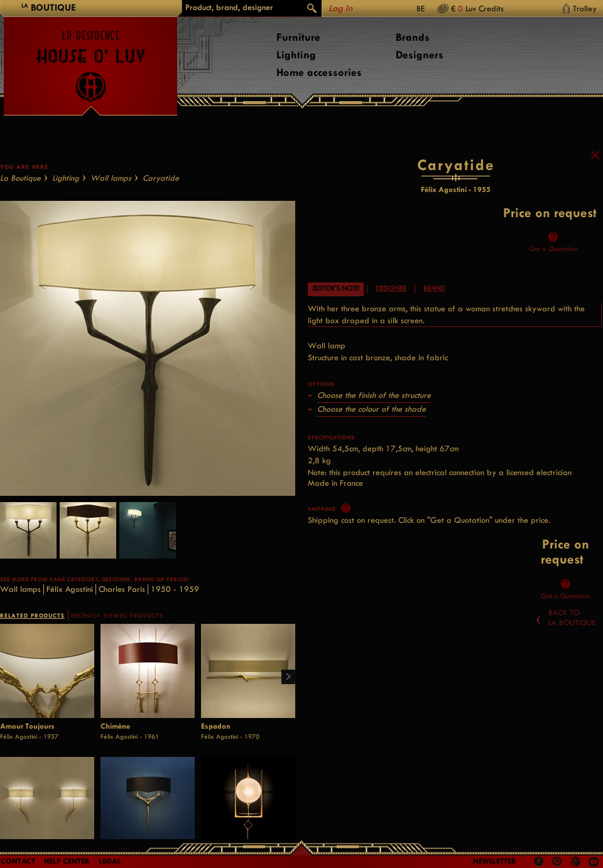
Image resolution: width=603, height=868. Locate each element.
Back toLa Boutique (572, 630)
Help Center (67, 861)
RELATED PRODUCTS (32, 627)
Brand (434, 300)
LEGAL (110, 861)
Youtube (594, 862)
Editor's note (336, 300)
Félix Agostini (70, 601)
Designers (420, 55)
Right (284, 689)
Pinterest (557, 862)
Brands (413, 37)
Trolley (585, 8)
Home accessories (319, 72)
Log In (340, 8)
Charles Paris (122, 601)
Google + (577, 863)
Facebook (539, 862)
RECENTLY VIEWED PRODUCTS (117, 628)
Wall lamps (111, 190)
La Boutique (20, 190)
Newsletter (495, 861)
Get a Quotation (553, 261)
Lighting (296, 55)
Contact (18, 861)
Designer (391, 300)
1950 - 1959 (175, 601)
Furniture (298, 37)
